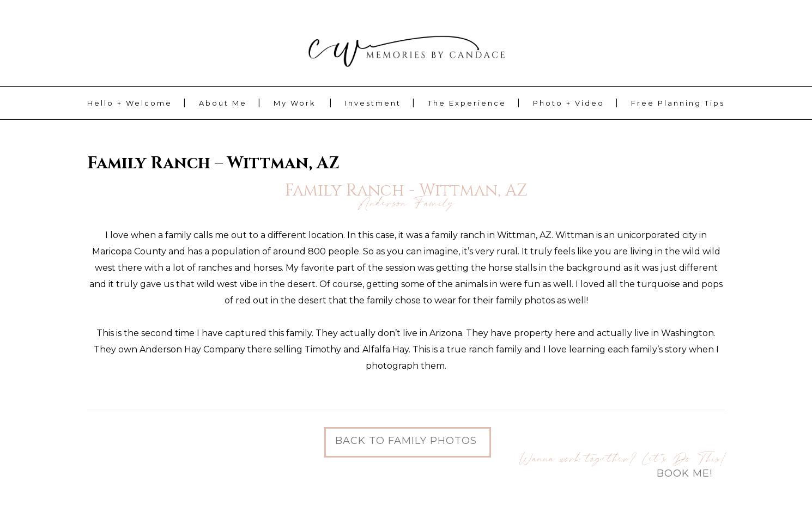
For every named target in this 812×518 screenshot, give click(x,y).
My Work (295, 103)
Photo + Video (569, 103)
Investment (373, 103)
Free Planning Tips (678, 103)
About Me (223, 103)
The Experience (467, 103)
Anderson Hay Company (192, 349)
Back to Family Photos (406, 441)
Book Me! (684, 473)
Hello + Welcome (130, 103)
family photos (525, 300)
